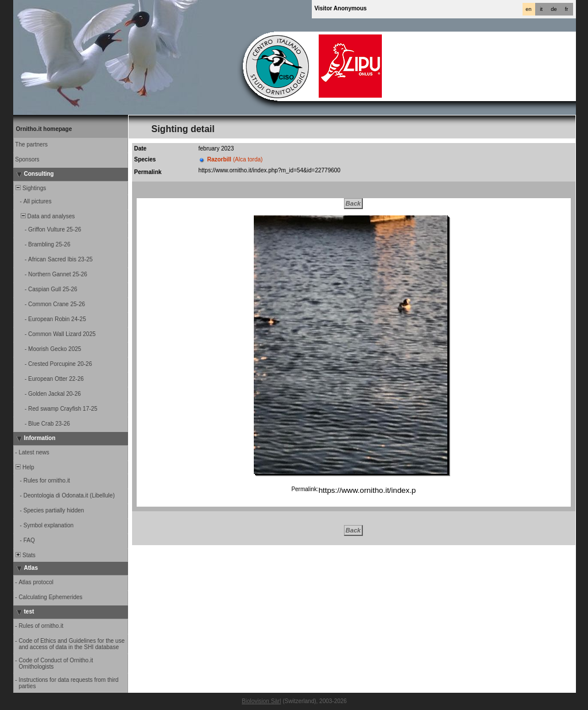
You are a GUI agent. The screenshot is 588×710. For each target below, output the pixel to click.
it (541, 9)
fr (567, 9)
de (554, 9)
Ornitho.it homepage (44, 129)
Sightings (30, 188)
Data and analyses (45, 216)
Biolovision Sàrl (261, 701)
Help (24, 467)
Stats (25, 555)
